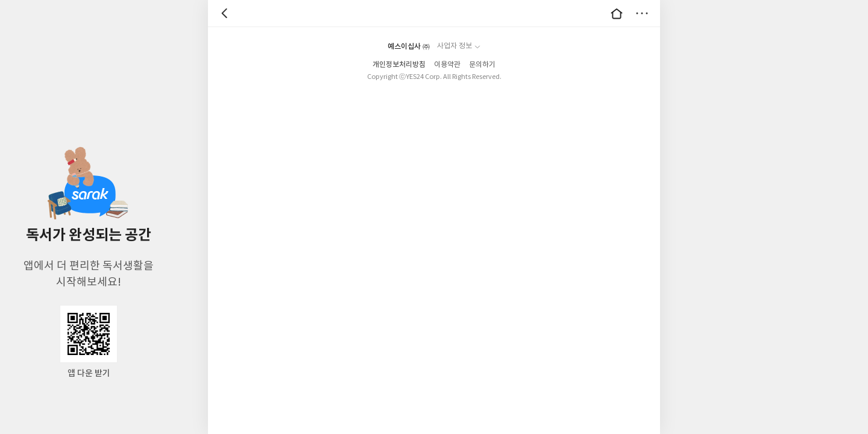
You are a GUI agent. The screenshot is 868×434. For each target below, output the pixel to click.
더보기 (642, 13)
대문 (617, 13)
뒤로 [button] (226, 13)
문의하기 (482, 65)
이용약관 (447, 65)
